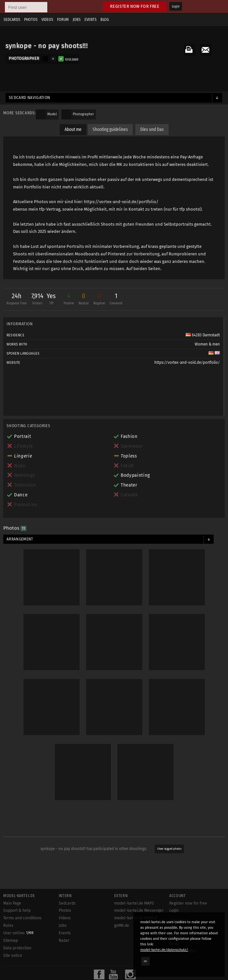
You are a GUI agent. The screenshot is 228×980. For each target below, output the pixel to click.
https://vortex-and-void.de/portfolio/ (121, 202)
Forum (63, 20)
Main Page (12, 903)
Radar (64, 940)
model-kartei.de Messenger (139, 910)
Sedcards (12, 20)
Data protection (17, 948)
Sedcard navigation (30, 98)
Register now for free (135, 6)
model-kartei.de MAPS (134, 903)
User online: (18, 933)
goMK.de (122, 925)
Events (91, 20)
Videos (47, 20)
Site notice (13, 956)
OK (145, 961)
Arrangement (20, 539)
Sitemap (11, 940)
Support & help (17, 910)
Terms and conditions (22, 918)
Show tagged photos (169, 849)
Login (176, 7)
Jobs (77, 20)
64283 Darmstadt (203, 335)
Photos (31, 20)
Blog (105, 20)
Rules (8, 925)
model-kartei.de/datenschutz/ (164, 950)
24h (17, 300)
